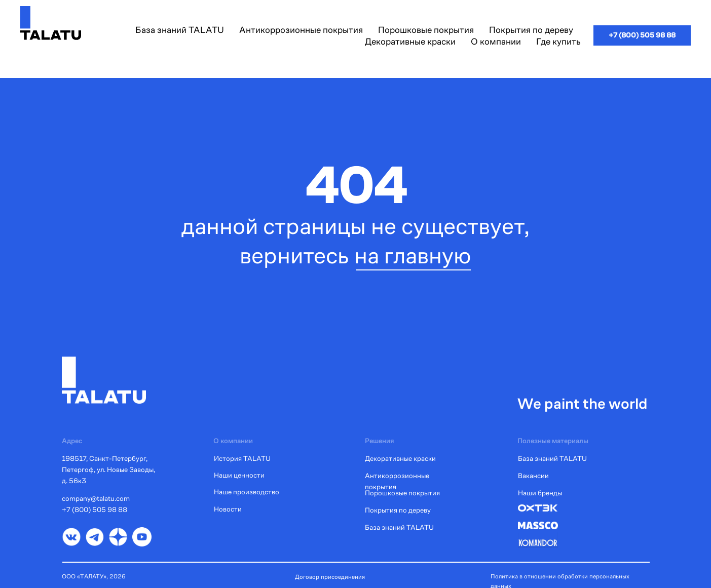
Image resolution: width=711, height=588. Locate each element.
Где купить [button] (558, 41)
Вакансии (533, 476)
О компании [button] (496, 41)
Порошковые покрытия (402, 493)
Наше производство (247, 492)
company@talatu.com (96, 498)
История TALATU (242, 458)
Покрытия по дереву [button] (531, 30)
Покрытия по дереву (398, 510)
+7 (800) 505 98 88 (95, 509)
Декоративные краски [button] (410, 41)
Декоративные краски (400, 458)
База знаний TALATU (180, 30)
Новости (228, 509)
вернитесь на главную (355, 255)
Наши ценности (239, 475)
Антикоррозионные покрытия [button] (301, 30)
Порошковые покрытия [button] (426, 30)
